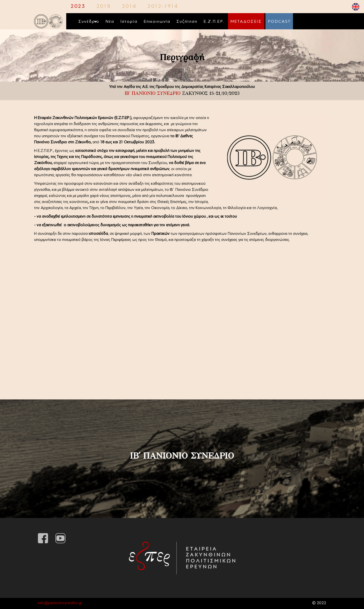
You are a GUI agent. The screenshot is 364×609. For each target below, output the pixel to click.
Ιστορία (129, 22)
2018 (104, 7)
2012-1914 (163, 7)
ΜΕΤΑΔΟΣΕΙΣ (246, 22)
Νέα (110, 22)
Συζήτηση (187, 22)
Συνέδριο (89, 22)
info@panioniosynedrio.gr (60, 603)
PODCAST (279, 22)
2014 (129, 7)
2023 (78, 7)
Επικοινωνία (157, 22)
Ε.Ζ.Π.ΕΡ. (214, 22)
